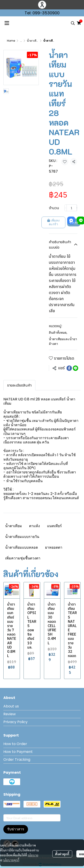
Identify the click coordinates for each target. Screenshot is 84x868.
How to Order (15, 744)
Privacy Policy (15, 722)
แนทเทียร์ (54, 526)
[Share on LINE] (75, 368)
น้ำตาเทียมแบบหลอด (22, 547)
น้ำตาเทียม (14, 526)
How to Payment (18, 752)
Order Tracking (17, 759)
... (21, 41)
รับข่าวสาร (16, 829)
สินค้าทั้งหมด (58, 333)
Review (10, 714)
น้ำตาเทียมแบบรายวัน (22, 537)
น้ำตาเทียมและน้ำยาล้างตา (63, 341)
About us (11, 706)
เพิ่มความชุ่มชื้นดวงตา (23, 558)
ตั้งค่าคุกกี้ (62, 854)
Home (11, 41)
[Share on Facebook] (69, 368)
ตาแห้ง (34, 526)
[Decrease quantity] (66, 208)
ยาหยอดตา (54, 547)
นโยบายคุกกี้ (11, 860)
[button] (73, 23)
